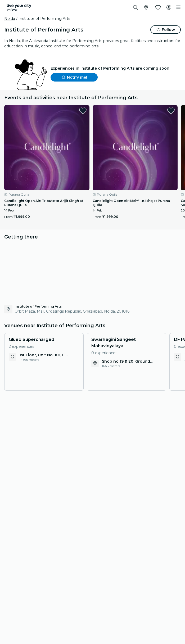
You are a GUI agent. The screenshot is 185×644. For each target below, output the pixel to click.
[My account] (169, 7)
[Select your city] (146, 7)
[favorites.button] (83, 111)
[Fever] (19, 7)
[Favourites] (158, 7)
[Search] (136, 7)
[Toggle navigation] (178, 7)
